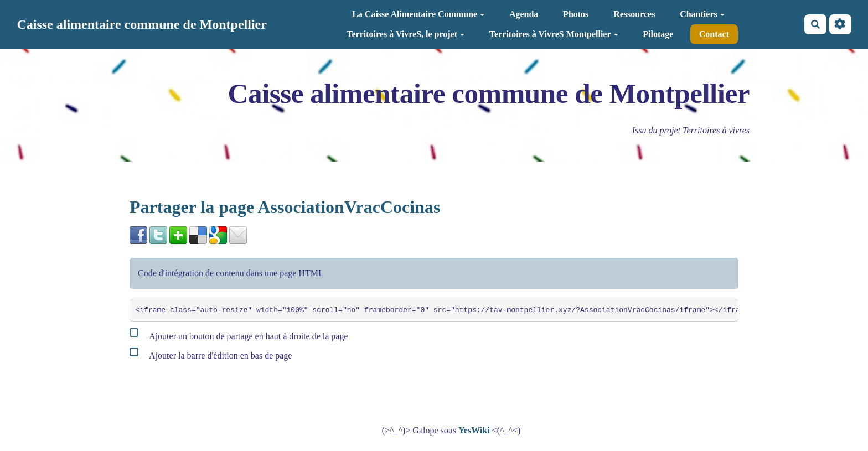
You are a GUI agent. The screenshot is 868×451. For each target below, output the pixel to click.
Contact (714, 34)
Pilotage (658, 34)
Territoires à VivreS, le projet (405, 34)
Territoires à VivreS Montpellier (554, 34)
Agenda (524, 14)
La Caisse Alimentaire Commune (418, 14)
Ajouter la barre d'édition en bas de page (211, 353)
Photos (576, 14)
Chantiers (702, 14)
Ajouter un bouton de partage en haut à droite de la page (239, 334)
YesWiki (474, 430)
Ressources (634, 14)
